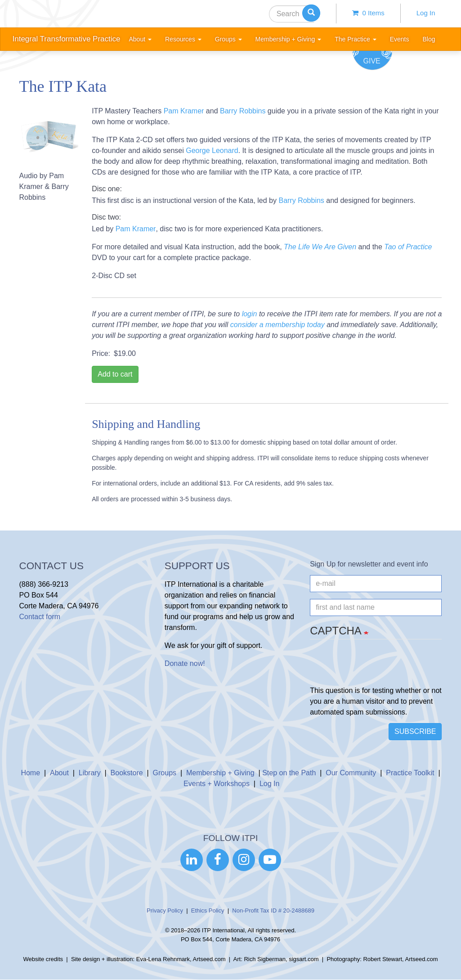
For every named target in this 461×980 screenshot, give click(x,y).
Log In (426, 13)
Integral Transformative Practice (67, 39)
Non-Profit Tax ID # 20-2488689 (273, 910)
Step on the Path (289, 773)
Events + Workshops (217, 784)
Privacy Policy (165, 910)
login (250, 314)
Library (90, 773)
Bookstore (127, 773)
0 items (368, 13)
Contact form (40, 617)
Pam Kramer (184, 111)
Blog (429, 39)
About (59, 773)
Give (372, 61)
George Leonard (212, 151)
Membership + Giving (220, 773)
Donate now (184, 663)
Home (30, 773)
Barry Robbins (243, 111)
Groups (165, 773)
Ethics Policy (208, 910)
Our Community (351, 773)
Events (400, 39)
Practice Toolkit (410, 773)
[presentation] (378, 668)
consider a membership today (277, 325)
